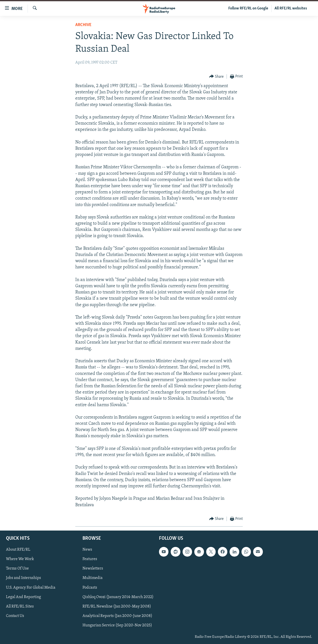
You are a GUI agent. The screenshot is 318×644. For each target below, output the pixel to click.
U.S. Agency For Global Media (31, 587)
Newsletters (93, 569)
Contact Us (15, 616)
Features (90, 559)
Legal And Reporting (23, 597)
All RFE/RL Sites (20, 606)
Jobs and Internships (23, 578)
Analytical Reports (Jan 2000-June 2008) (117, 616)
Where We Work (20, 559)
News (87, 550)
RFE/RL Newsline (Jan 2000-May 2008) (117, 606)
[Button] (217, 77)
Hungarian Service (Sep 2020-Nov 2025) (117, 625)
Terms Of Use (17, 569)
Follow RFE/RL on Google (248, 8)
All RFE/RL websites (291, 8)
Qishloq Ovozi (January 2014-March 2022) (118, 597)
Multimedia (93, 578)
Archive (83, 25)
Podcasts (90, 587)
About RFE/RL (18, 550)
